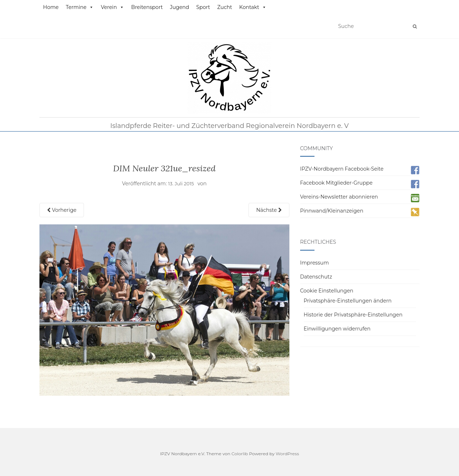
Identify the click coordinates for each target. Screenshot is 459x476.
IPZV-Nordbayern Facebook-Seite (342, 169)
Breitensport (147, 7)
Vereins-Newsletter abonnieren (339, 197)
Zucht (225, 7)
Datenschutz (316, 277)
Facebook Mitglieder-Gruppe (336, 183)
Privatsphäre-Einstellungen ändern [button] (348, 301)
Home (51, 7)
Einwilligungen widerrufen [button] (337, 329)
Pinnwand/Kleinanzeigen (332, 211)
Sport (203, 7)
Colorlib (240, 454)
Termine (80, 7)
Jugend (179, 7)
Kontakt (253, 7)
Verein (112, 7)
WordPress (287, 454)
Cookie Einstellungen (327, 291)
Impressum (314, 263)
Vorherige (62, 210)
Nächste (269, 210)
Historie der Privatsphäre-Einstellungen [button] (353, 315)
